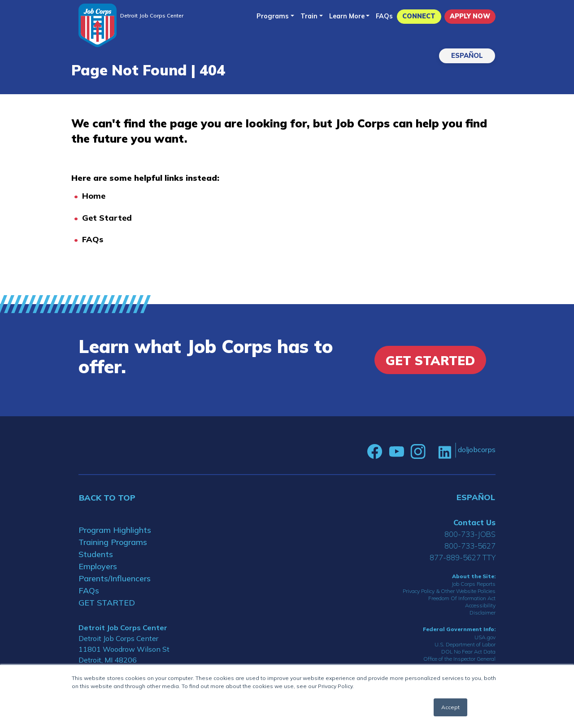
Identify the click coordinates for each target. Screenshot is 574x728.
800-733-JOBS (470, 534)
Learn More (347, 16)
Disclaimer (483, 612)
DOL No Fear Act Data (468, 652)
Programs (273, 16)
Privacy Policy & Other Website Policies (449, 591)
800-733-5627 (470, 546)
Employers (98, 566)
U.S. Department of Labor (465, 644)
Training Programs (113, 542)
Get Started (107, 218)
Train (309, 16)
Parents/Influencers (115, 578)
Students (96, 554)
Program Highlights (115, 530)
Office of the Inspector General (459, 659)
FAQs (384, 16)
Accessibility (480, 605)
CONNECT (419, 16)
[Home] (98, 25)
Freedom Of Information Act (462, 598)
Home (94, 196)
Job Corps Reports (474, 584)
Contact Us (474, 522)
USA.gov (485, 637)
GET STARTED (107, 603)
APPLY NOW (470, 16)
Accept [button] (450, 707)
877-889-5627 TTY (463, 557)
